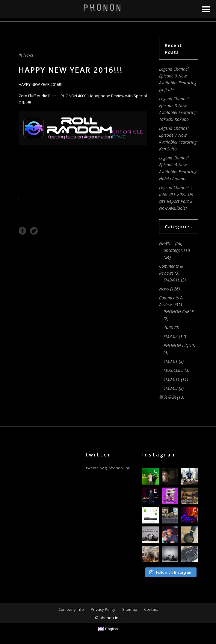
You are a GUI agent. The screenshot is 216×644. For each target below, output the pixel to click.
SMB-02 (171, 336)
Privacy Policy (103, 609)
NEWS (167, 243)
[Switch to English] (108, 629)
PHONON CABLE (179, 312)
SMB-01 (171, 361)
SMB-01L (172, 280)
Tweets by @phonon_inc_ (108, 468)
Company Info (71, 609)
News (28, 55)
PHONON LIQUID (179, 345)
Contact (151, 609)
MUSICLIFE (173, 370)
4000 (168, 327)
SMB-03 (171, 388)
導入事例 (167, 397)
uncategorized (177, 250)
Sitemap (130, 609)
